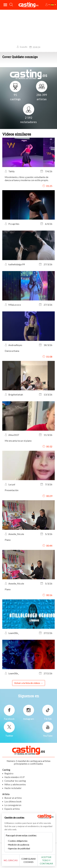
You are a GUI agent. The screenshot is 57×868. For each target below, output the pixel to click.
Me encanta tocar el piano (18, 441)
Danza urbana (12, 351)
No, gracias (11, 860)
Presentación (12, 490)
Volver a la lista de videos (27, 683)
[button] (47, 5)
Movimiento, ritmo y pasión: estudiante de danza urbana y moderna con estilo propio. (27, 179)
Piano (8, 540)
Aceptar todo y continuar (46, 860)
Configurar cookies (28, 860)
